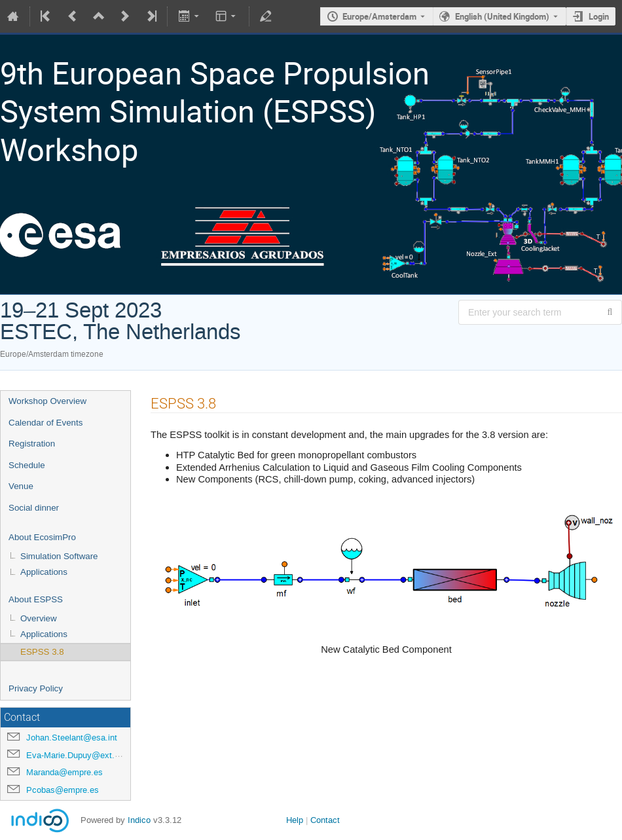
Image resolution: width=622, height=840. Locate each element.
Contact (325, 820)
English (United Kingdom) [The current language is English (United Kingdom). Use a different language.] (502, 16)
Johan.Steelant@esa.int (72, 738)
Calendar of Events (46, 423)
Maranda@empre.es (64, 772)
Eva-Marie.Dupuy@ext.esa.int (83, 755)
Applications (44, 572)
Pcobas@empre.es (63, 790)
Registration (32, 444)
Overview (39, 618)
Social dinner (34, 508)
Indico (139, 820)
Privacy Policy (36, 688)
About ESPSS (36, 599)
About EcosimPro (42, 537)
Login (599, 16)
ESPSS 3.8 (42, 652)
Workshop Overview (47, 401)
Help (295, 820)
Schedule (27, 465)
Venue (21, 486)
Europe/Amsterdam (379, 16)
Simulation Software (59, 556)
